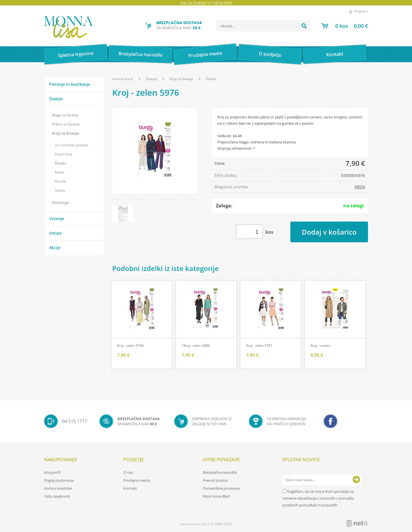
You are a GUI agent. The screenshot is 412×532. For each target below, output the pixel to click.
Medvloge (60, 203)
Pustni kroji (64, 154)
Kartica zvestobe (58, 488)
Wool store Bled (216, 496)
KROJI (360, 187)
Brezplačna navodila (141, 54)
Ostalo (60, 190)
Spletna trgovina (76, 54)
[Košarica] (345, 26)
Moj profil (52, 472)
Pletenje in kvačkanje (70, 84)
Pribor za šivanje (66, 124)
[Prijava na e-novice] (356, 480)
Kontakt (335, 54)
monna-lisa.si (123, 79)
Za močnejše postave (72, 145)
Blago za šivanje (65, 115)
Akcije (55, 248)
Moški (60, 172)
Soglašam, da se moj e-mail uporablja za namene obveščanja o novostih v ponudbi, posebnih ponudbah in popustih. (318, 498)
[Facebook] (330, 421)
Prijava (361, 11)
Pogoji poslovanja (59, 480)
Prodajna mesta (205, 54)
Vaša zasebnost (57, 496)
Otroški (61, 181)
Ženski (60, 163)
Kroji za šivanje (65, 133)
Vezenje (57, 219)
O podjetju (270, 54)
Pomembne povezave (221, 488)
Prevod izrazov (215, 480)
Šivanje (56, 99)
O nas (128, 472)
